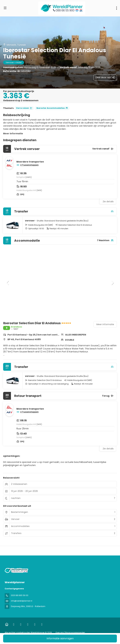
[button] (8, 283)
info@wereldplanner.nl (22, 601)
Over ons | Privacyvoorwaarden (70, 632)
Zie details (108, 202)
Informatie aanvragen (60, 638)
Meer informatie (13, 134)
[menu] (117, 8)
